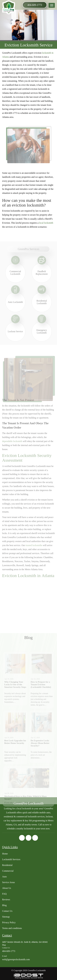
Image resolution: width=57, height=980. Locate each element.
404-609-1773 (35, 5)
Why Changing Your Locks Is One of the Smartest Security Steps (15, 695)
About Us (7, 888)
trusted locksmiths (34, 551)
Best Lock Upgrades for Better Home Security (15, 753)
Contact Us (7, 911)
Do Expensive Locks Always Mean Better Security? (40, 754)
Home (5, 854)
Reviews (6, 900)
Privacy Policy (9, 922)
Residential (7, 865)
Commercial (8, 871)
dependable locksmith (12, 447)
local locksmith (46, 223)
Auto (4, 877)
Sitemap (6, 917)
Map (4, 945)
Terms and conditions (12, 928)
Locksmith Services (11, 859)
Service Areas (8, 882)
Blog (4, 905)
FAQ (4, 894)
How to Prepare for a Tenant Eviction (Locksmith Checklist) (41, 695)
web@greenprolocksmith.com (16, 959)
